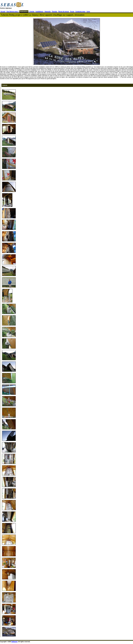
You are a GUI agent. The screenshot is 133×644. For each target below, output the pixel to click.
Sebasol (14, 642)
